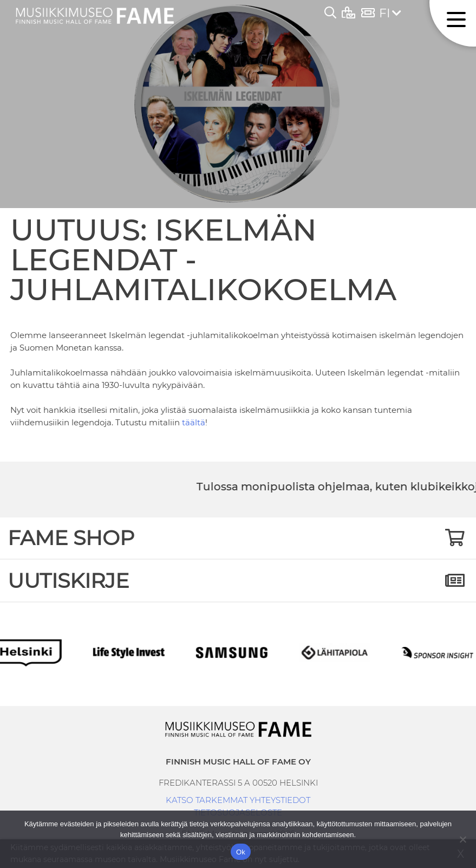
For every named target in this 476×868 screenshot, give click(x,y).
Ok (241, 852)
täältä (194, 422)
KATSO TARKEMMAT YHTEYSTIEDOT (238, 800)
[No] (462, 839)
